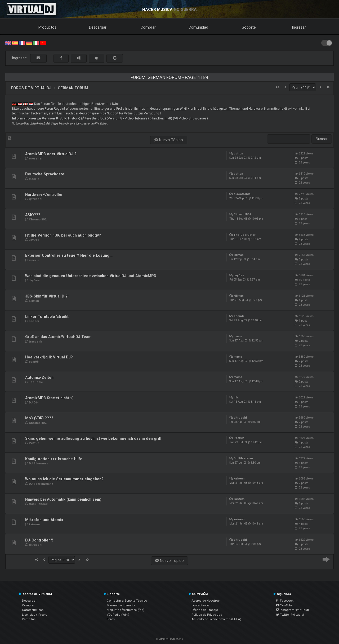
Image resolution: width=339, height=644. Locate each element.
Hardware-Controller (44, 194)
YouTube (284, 605)
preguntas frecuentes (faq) (126, 610)
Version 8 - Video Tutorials (128, 118)
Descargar (98, 27)
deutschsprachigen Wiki (168, 109)
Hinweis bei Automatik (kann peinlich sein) (63, 499)
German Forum (73, 88)
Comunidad (198, 27)
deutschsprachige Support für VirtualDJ (108, 113)
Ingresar (299, 27)
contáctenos (200, 605)
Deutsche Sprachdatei (45, 174)
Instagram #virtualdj (293, 610)
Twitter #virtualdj (290, 615)
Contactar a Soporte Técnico (127, 601)
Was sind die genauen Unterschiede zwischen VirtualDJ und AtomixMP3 (91, 276)
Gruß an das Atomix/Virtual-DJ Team (58, 337)
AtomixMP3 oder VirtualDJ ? (51, 154)
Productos (47, 27)
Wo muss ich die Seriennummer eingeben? (64, 479)
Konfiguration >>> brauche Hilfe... (55, 459)
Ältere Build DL (93, 118)
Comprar (148, 27)
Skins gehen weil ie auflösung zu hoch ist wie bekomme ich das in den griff (93, 438)
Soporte (249, 27)
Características (33, 610)
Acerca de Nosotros (206, 601)
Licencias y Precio (35, 615)
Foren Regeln (54, 109)
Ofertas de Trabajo (205, 610)
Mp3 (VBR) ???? (39, 418)
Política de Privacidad (207, 615)
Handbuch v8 (161, 118)
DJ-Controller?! (39, 540)
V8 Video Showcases (190, 118)
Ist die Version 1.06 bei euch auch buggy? (63, 235)
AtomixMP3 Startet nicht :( (49, 398)
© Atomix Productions (170, 639)
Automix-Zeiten (39, 377)
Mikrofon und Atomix (44, 520)
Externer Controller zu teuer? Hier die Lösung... (69, 255)
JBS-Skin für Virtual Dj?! (47, 296)
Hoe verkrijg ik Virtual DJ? (49, 357)
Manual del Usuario (121, 605)
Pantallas (29, 619)
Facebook (285, 601)
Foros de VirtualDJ (31, 88)
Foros (111, 619)
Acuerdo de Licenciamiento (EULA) (216, 619)
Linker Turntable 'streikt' (47, 317)
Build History (69, 118)
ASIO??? (33, 215)
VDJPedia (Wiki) (118, 615)
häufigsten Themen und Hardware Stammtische (248, 109)
